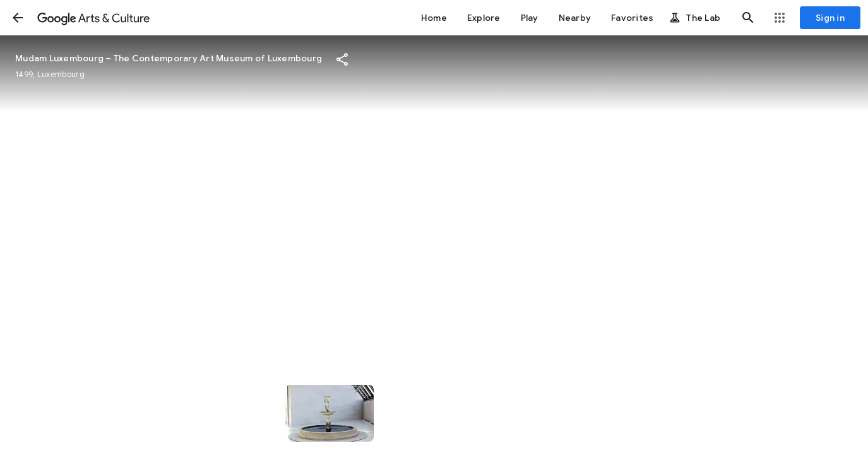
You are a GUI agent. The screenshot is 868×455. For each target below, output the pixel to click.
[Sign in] (830, 18)
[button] (18, 18)
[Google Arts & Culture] (93, 18)
